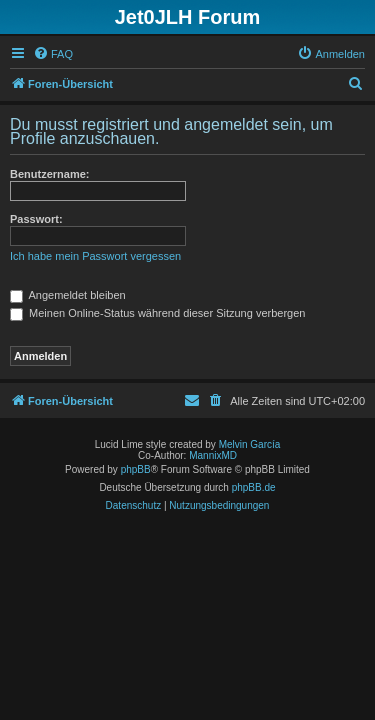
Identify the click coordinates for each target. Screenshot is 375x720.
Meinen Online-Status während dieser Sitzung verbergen (157, 313)
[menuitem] (53, 54)
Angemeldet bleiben (68, 295)
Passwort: (36, 219)
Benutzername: (49, 174)
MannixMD (213, 455)
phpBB (136, 469)
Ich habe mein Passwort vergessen (95, 256)
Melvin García (250, 444)
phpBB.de (254, 487)
